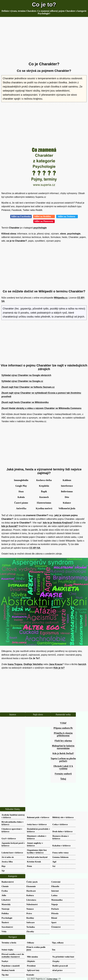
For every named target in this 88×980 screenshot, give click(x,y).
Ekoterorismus (44, 503)
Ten (54, 950)
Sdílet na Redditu (44, 216)
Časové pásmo (21, 503)
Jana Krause (56, 664)
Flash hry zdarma (63, 741)
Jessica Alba (7, 862)
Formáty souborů (63, 774)
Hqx (4, 866)
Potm (29, 866)
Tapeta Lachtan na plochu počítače (63, 760)
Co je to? (44, 5)
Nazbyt (5, 961)
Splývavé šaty (33, 970)
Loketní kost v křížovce (12, 853)
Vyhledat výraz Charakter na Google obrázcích (26, 375)
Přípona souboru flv (63, 728)
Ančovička (21, 508)
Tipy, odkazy (58, 943)
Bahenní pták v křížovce (38, 817)
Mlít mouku (32, 957)
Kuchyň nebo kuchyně (37, 857)
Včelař (63, 723)
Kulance (67, 503)
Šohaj (63, 779)
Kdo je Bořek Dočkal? (63, 753)
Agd (54, 862)
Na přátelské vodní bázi (63, 957)
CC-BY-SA (35, 548)
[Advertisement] (44, 39)
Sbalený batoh (8, 970)
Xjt (3, 871)
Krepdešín (44, 486)
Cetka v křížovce (60, 824)
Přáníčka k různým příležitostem (63, 734)
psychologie (40, 228)
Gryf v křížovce (9, 838)
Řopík (44, 491)
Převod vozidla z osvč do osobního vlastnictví (13, 955)
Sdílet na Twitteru (67, 216)
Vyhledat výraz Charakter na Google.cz (22, 381)
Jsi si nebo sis (8, 857)
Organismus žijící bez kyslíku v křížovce (37, 851)
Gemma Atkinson (60, 857)
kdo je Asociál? (10, 526)
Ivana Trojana (15, 664)
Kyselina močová (44, 508)
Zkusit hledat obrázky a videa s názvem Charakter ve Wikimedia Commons (41, 408)
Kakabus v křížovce (61, 846)
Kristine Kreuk (34, 862)
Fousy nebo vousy (61, 853)
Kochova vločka (44, 480)
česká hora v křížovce (37, 824)
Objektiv (31, 961)
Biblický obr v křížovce (63, 817)
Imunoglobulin (21, 480)
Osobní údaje (52, 979)
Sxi (54, 866)
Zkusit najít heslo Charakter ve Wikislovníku (25, 402)
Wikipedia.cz (61, 298)
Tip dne (5, 975)
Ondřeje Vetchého (33, 664)
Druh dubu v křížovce (62, 831)
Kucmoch (44, 497)
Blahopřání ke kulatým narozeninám (63, 747)
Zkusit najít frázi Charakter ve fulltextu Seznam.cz (28, 387)
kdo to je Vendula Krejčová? (58, 523)
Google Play (21, 486)
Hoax (21, 491)
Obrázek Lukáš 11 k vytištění (63, 767)
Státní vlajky (7, 950)
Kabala (21, 497)
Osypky (56, 961)
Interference (67, 486)
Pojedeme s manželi (11, 966)
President (31, 966)
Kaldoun (67, 480)
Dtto (67, 497)
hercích (82, 664)
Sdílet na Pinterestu (44, 221)
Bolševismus (67, 491)
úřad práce (57, 970)
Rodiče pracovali (60, 966)
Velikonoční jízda (67, 508)
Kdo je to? (59, 668)
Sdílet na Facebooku (21, 216)
